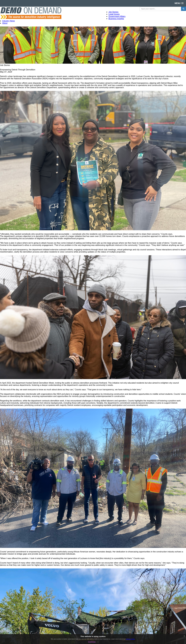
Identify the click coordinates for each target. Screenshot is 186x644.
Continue (92, 642)
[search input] (160, 9)
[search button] (184, 9)
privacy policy (130, 639)
